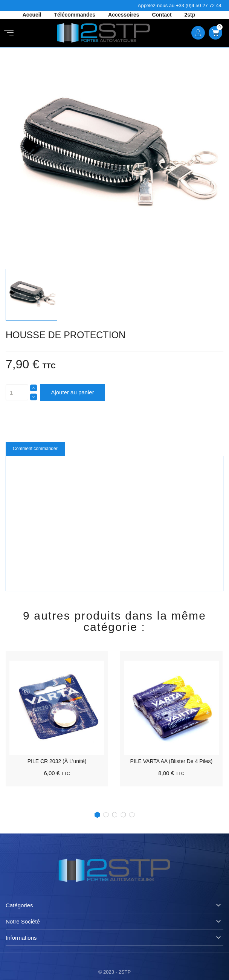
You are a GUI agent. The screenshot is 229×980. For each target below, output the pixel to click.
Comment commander (35, 449)
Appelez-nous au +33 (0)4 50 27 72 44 (180, 5)
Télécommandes (75, 15)
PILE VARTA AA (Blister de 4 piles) (172, 761)
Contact (162, 15)
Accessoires (124, 15)
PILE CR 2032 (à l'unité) (57, 761)
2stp (190, 15)
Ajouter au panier (72, 392)
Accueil (33, 15)
